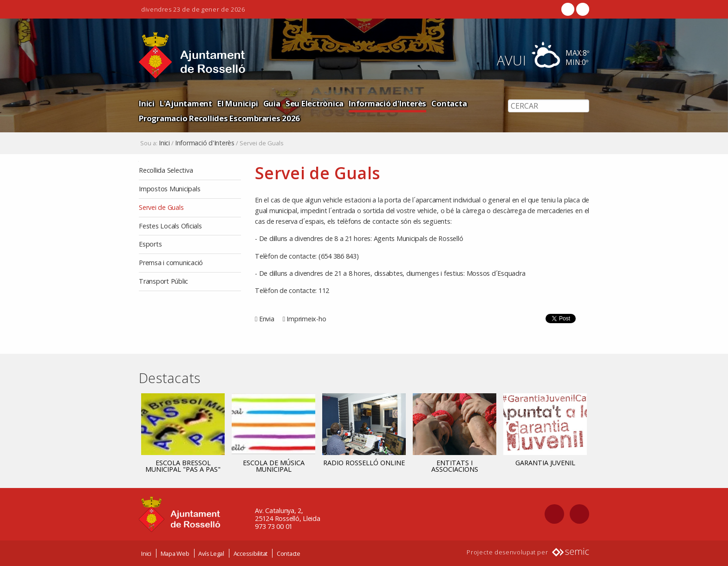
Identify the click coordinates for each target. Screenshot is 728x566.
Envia (267, 319)
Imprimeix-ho (306, 319)
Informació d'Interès (387, 103)
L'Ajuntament (186, 103)
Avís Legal (211, 553)
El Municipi (237, 103)
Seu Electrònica (315, 103)
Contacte (289, 553)
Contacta (449, 103)
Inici (147, 103)
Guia (272, 103)
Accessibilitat (251, 553)
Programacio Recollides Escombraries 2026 (219, 118)
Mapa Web (175, 553)
